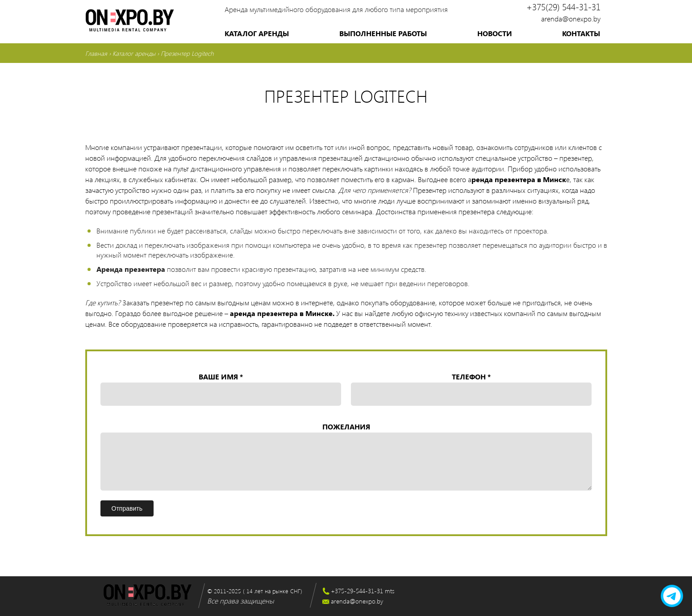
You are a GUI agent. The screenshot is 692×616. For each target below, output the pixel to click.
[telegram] (672, 596)
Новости (495, 33)
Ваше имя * (221, 390)
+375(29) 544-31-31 (563, 6)
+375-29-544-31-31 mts (363, 591)
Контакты (581, 33)
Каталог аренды (257, 33)
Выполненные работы (383, 33)
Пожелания (346, 457)
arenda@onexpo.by (571, 19)
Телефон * (471, 390)
